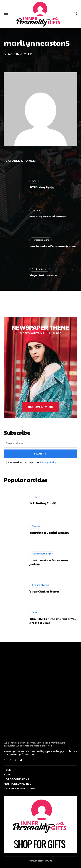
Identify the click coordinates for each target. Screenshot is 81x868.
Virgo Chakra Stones (43, 275)
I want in (41, 454)
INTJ (34, 181)
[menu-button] (6, 14)
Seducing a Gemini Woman (48, 216)
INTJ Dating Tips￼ (42, 187)
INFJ (34, 612)
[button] (75, 14)
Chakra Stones (40, 269)
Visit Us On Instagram (19, 788)
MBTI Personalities (17, 784)
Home (8, 770)
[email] (40, 443)
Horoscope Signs (40, 240)
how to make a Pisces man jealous (53, 246)
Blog (7, 775)
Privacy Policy (48, 462)
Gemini (36, 210)
